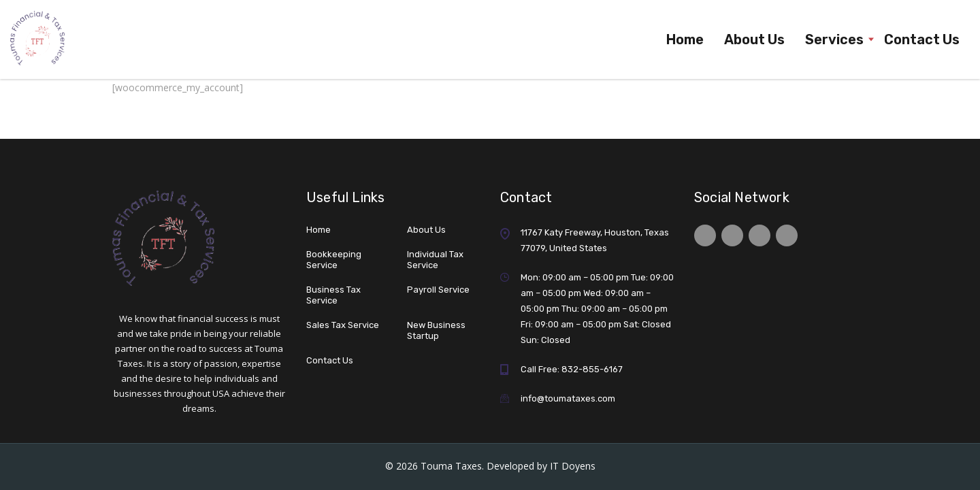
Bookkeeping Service (334, 260)
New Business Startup (436, 330)
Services (834, 39)
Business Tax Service (333, 295)
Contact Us (922, 39)
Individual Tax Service (435, 260)
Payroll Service (438, 290)
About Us (754, 39)
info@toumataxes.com (568, 398)
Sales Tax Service (343, 325)
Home (685, 39)
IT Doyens (573, 466)
